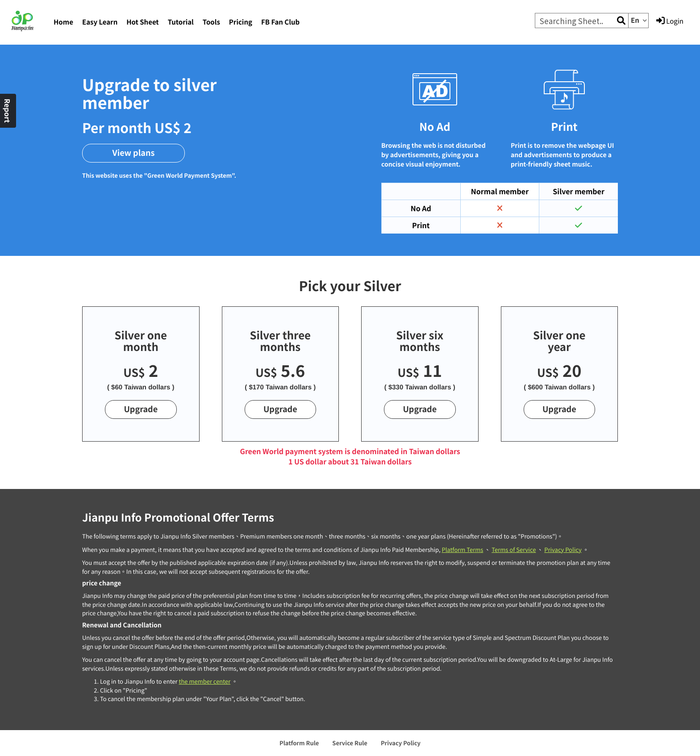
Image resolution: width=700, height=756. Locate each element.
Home (63, 22)
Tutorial (181, 22)
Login (670, 21)
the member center (204, 681)
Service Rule (350, 743)
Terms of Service (514, 549)
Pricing (241, 22)
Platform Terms (462, 549)
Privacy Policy (563, 549)
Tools (211, 22)
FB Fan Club (280, 22)
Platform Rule (299, 743)
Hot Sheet (142, 22)
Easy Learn (100, 22)
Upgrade (141, 409)
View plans (134, 153)
